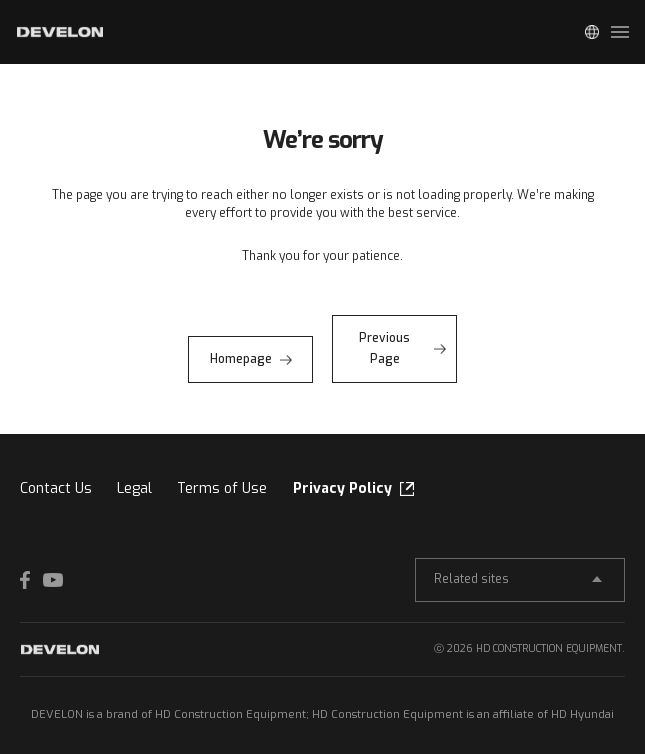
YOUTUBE (53, 580)
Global (592, 32)
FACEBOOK (30, 580)
